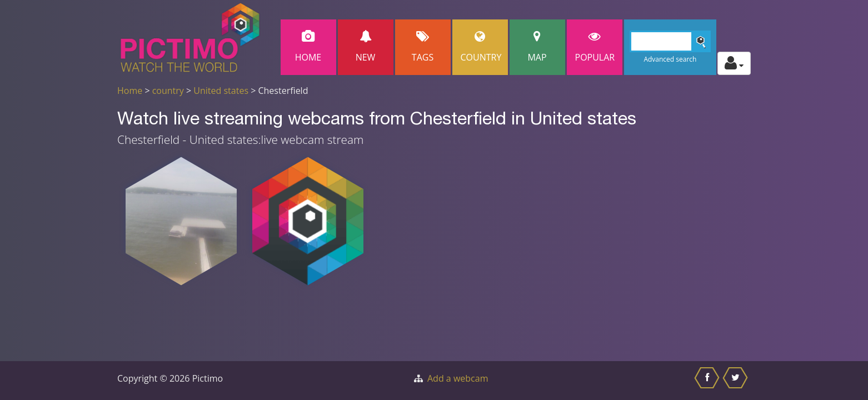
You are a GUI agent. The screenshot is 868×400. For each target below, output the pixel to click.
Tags (423, 47)
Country (481, 47)
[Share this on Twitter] (737, 381)
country (168, 91)
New (366, 47)
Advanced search (670, 59)
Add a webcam (458, 378)
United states (221, 91)
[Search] (670, 41)
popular (595, 47)
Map (537, 47)
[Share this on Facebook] (708, 381)
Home (308, 47)
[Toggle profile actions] (734, 63)
